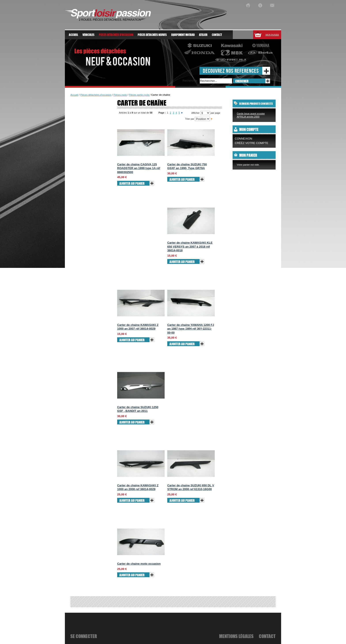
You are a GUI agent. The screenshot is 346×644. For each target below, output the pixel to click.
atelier (203, 35)
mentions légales (236, 636)
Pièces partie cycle (139, 95)
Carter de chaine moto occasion (139, 564)
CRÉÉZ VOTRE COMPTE (252, 143)
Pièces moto (120, 95)
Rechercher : (191, 81)
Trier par (190, 119)
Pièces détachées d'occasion (96, 95)
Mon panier (272, 35)
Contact (217, 35)
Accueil (73, 35)
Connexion (244, 139)
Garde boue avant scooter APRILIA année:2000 (251, 115)
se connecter (84, 636)
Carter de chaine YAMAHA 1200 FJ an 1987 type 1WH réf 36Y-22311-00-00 (191, 329)
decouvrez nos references (231, 71)
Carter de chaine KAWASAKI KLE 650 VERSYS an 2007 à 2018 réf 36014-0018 (190, 246)
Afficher (195, 113)
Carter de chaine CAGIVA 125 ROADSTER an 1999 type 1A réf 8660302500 (139, 168)
